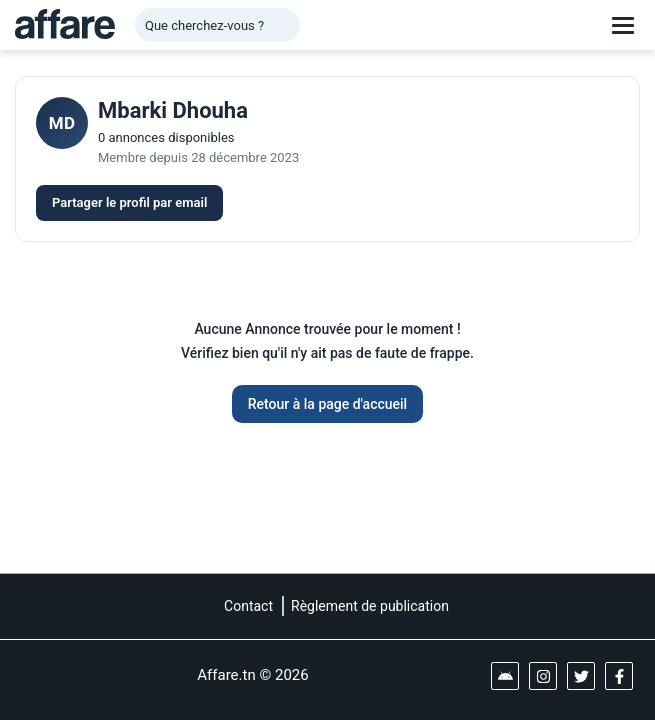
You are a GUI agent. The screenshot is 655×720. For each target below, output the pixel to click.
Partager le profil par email (129, 202)
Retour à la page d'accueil (327, 404)
